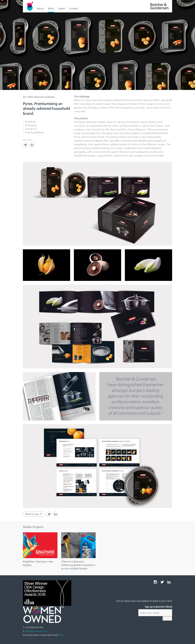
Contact (74, 8)
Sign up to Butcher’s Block (158, 607)
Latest (62, 8)
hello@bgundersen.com (36, 631)
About (40, 8)
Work (51, 8)
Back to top (34, 514)
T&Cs (61, 635)
